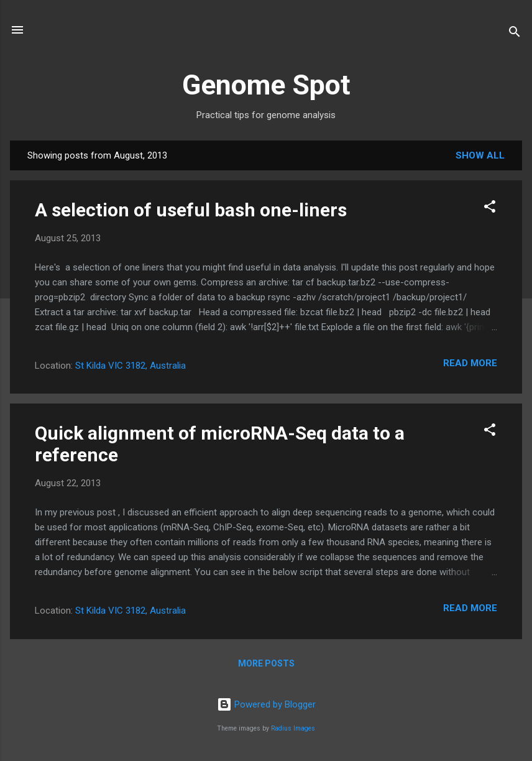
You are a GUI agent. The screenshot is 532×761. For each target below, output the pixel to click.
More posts (266, 663)
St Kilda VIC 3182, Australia (131, 366)
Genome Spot (266, 85)
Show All (480, 155)
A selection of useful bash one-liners (191, 210)
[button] (490, 209)
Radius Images (293, 728)
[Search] (515, 34)
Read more (470, 363)
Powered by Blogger (266, 704)
